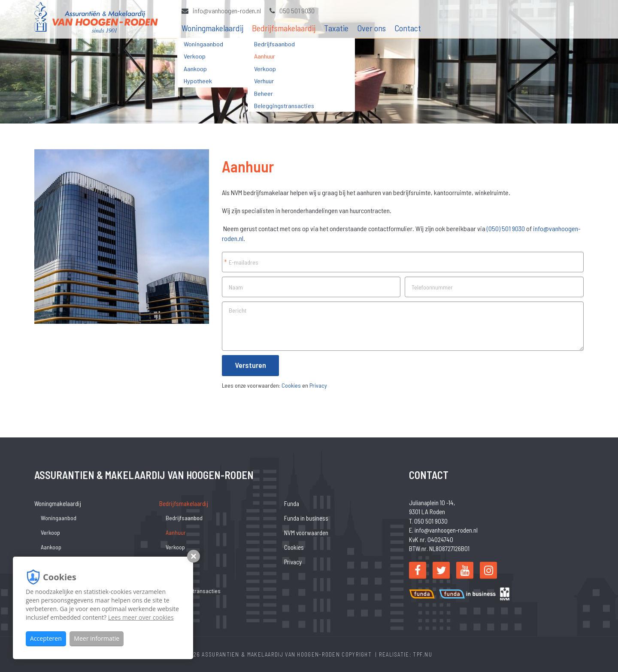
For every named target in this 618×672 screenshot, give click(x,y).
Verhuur (175, 562)
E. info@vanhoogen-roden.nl (443, 530)
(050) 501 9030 (506, 228)
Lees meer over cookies (141, 617)
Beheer (174, 576)
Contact (408, 28)
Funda (292, 503)
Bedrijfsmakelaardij (284, 28)
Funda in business (306, 518)
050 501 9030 (292, 11)
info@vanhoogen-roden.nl (221, 11)
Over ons (371, 28)
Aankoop (51, 547)
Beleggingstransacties (193, 591)
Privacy (318, 385)
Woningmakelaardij (212, 28)
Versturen (250, 365)
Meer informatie (97, 638)
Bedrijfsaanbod (184, 518)
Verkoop (50, 532)
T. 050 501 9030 (428, 521)
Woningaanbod (59, 518)
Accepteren (46, 638)
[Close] (604, 661)
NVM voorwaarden (306, 533)
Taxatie (336, 28)
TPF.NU (423, 654)
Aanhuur (176, 532)
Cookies (291, 385)
